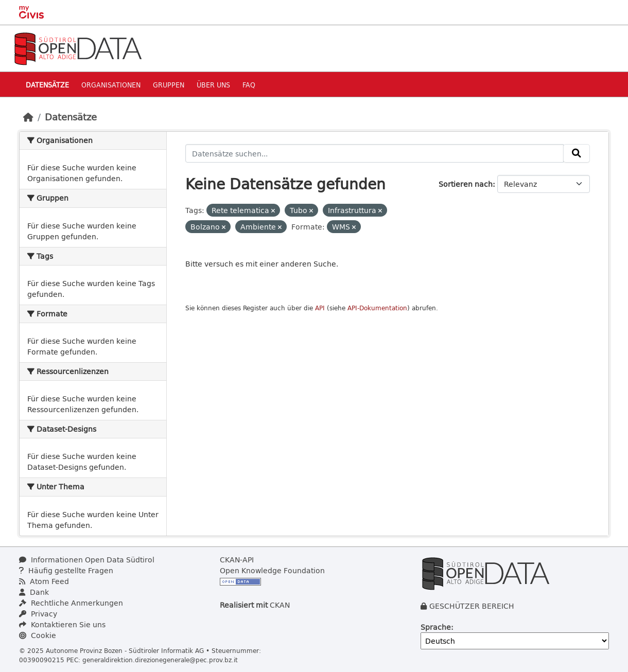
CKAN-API (237, 560)
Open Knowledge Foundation (272, 570)
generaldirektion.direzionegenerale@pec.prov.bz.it (160, 660)
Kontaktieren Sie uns (62, 624)
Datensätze (47, 85)
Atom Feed (44, 581)
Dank (34, 592)
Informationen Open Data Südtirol (87, 560)
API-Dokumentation (377, 308)
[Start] (28, 117)
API (320, 308)
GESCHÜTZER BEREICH (472, 606)
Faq (249, 85)
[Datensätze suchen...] (374, 153)
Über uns (213, 85)
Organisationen (111, 85)
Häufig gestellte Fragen (66, 570)
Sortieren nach (466, 184)
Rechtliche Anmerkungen (71, 603)
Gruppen (169, 85)
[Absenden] (577, 153)
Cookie (38, 635)
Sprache (436, 627)
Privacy (38, 614)
